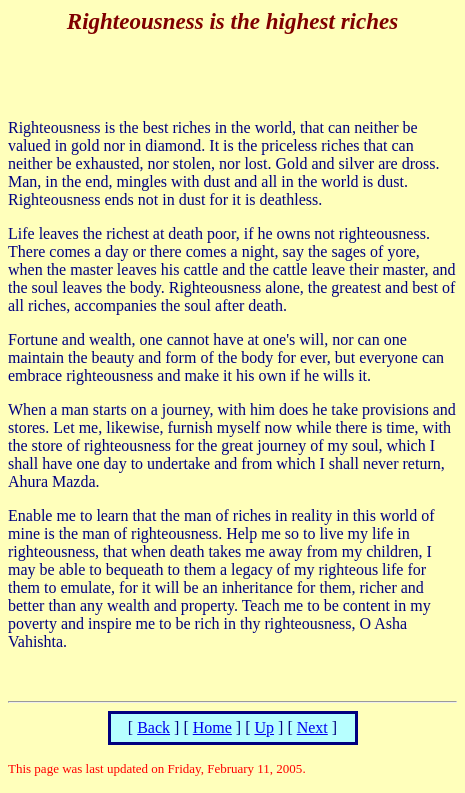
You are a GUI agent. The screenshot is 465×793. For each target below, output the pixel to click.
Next (312, 727)
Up (264, 727)
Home (212, 727)
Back (153, 727)
